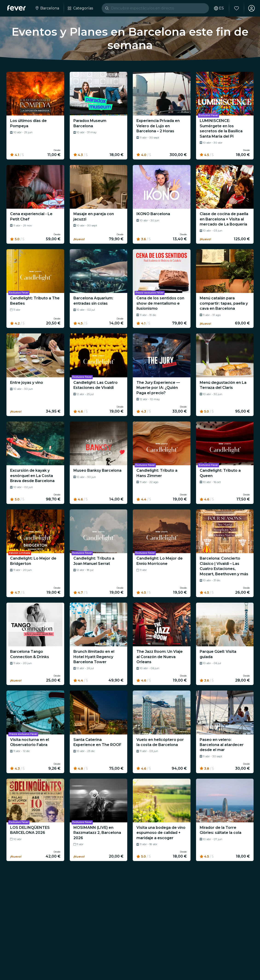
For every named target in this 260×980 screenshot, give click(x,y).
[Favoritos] (236, 8)
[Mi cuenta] (251, 8)
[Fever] (16, 8)
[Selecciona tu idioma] (219, 8)
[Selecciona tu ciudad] (47, 8)
